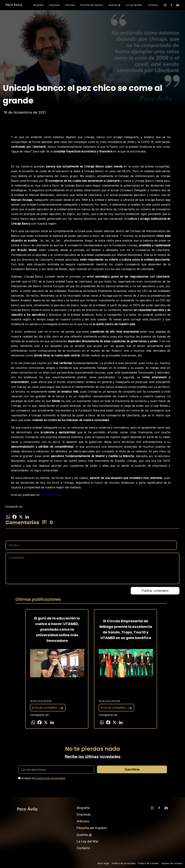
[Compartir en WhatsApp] (8, 517)
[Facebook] (171, 5)
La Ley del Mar (134, 5)
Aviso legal (103, 863)
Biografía (38, 5)
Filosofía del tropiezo (92, 5)
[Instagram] (165, 5)
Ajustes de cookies (172, 863)
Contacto (153, 5)
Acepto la (43, 778)
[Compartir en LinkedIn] (27, 517)
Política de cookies (148, 863)
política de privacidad (50, 778)
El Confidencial (50, 495)
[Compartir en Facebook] (14, 517)
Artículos (70, 5)
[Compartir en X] (21, 517)
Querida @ (115, 5)
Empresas (54, 5)
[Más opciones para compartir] (33, 517)
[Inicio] (14, 5)
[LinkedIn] (178, 5)
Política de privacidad (124, 863)
